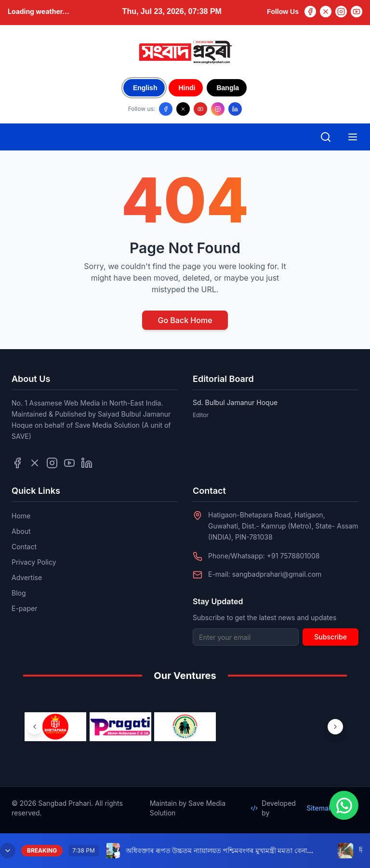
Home (21, 516)
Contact (24, 547)
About (21, 531)
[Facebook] (310, 12)
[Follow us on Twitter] (35, 463)
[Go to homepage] (185, 52)
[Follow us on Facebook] (166, 109)
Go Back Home (185, 320)
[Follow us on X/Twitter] (183, 109)
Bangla (228, 88)
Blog (19, 593)
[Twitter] (326, 12)
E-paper (24, 608)
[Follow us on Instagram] (218, 109)
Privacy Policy (34, 562)
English (145, 88)
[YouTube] (357, 12)
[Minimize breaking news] (8, 851)
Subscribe (330, 637)
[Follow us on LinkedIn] (235, 109)
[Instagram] (341, 12)
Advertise (27, 577)
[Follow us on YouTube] (200, 109)
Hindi (187, 88)
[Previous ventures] (35, 727)
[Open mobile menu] (353, 137)
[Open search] (326, 137)
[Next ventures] (335, 727)
